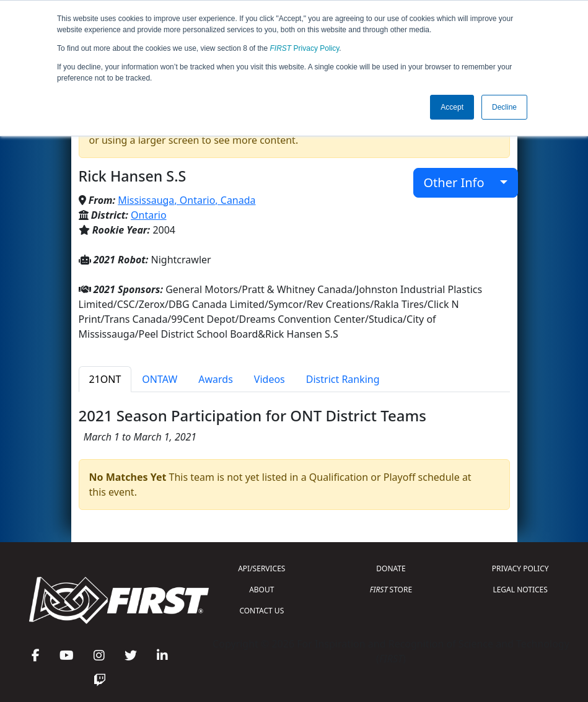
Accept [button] (452, 107)
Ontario (149, 215)
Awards (216, 379)
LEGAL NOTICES (520, 590)
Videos (270, 379)
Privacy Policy (305, 48)
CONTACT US (261, 611)
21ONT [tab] (105, 379)
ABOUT (261, 590)
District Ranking (343, 379)
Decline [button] (504, 107)
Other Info (461, 182)
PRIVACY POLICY (520, 568)
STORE (391, 590)
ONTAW (160, 379)
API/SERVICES (261, 568)
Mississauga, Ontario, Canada (186, 200)
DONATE (391, 568)
